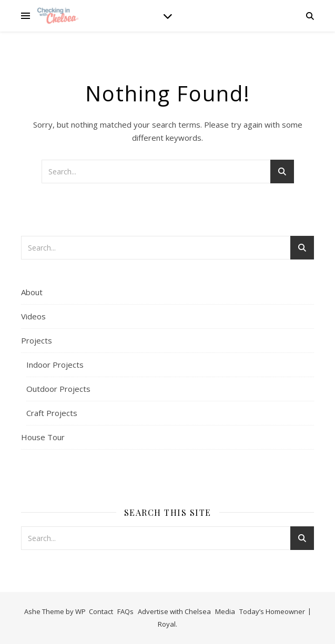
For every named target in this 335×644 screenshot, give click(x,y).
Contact (101, 611)
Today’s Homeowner (272, 611)
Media (225, 611)
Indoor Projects (55, 365)
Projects (37, 340)
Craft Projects (52, 413)
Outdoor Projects (58, 389)
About (32, 292)
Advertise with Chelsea (174, 611)
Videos (33, 316)
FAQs (125, 611)
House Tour (43, 437)
